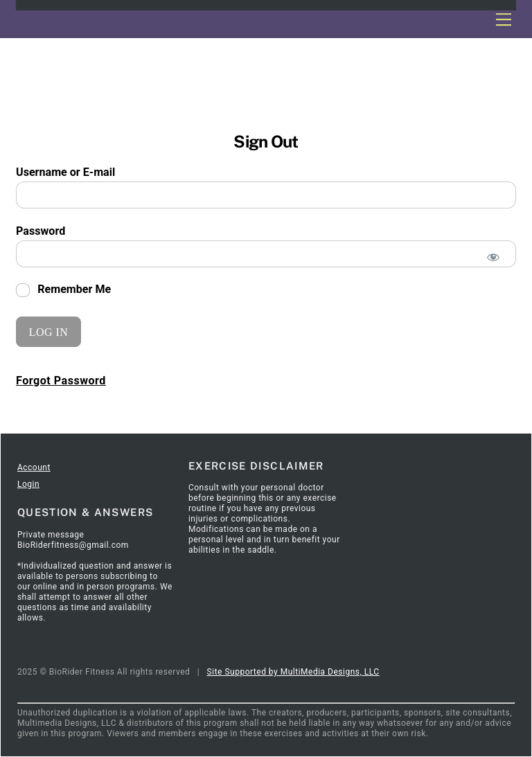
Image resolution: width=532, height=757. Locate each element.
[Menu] (503, 19)
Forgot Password (61, 381)
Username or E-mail (65, 172)
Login (28, 484)
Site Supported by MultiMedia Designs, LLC (293, 672)
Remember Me (63, 290)
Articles (68, 416)
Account (34, 467)
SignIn (106, 416)
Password (41, 231)
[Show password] (494, 257)
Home (29, 416)
